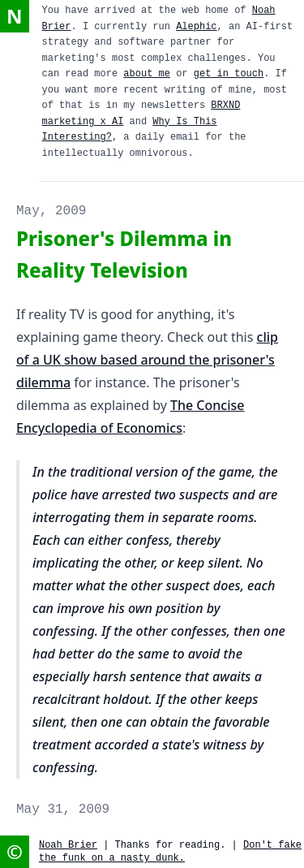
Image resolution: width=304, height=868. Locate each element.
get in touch (229, 74)
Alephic (196, 27)
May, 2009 (51, 211)
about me (147, 74)
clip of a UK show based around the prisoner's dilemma (147, 360)
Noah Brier (68, 845)
